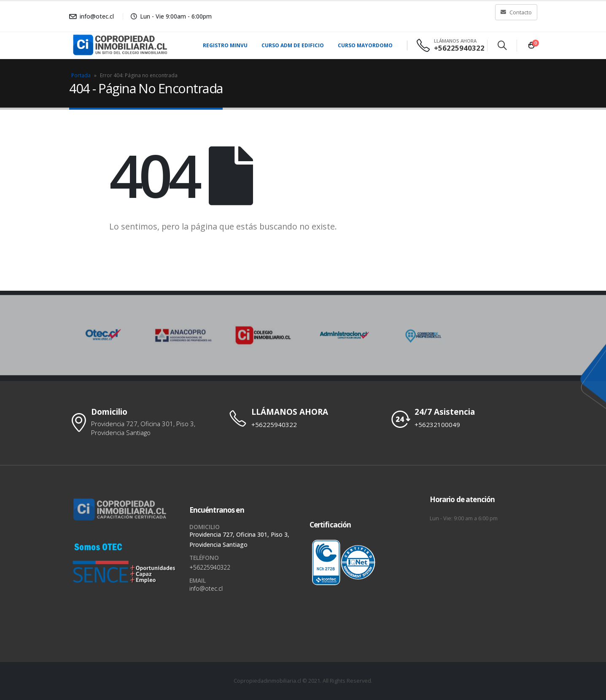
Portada (81, 75)
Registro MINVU (225, 45)
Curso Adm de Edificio (293, 45)
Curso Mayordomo (365, 45)
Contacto (516, 12)
